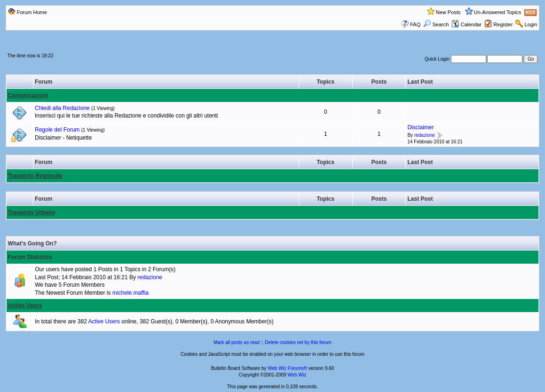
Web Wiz (297, 375)
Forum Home (32, 12)
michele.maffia (130, 293)
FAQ (415, 24)
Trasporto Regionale (35, 176)
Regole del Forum (57, 130)
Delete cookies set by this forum (298, 342)
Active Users (25, 306)
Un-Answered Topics (498, 12)
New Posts (448, 12)
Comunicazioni (28, 95)
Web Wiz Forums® (287, 368)
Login (531, 24)
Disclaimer (420, 127)
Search (436, 24)
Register (503, 24)
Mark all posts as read (237, 342)
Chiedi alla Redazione (62, 108)
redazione (425, 135)
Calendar (466, 24)
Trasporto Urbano (32, 212)
